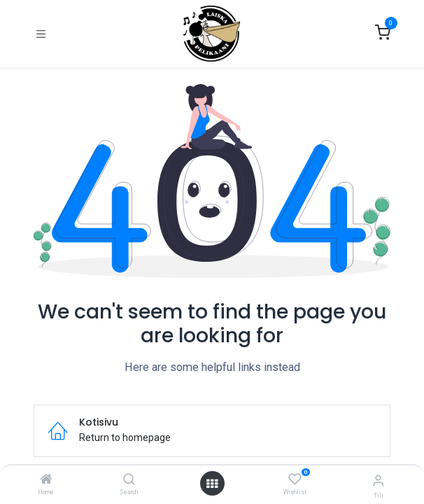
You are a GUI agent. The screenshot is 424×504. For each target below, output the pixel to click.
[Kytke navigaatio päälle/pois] (41, 34)
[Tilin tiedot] (378, 481)
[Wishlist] (295, 479)
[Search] (129, 480)
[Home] (46, 480)
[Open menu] (212, 484)
